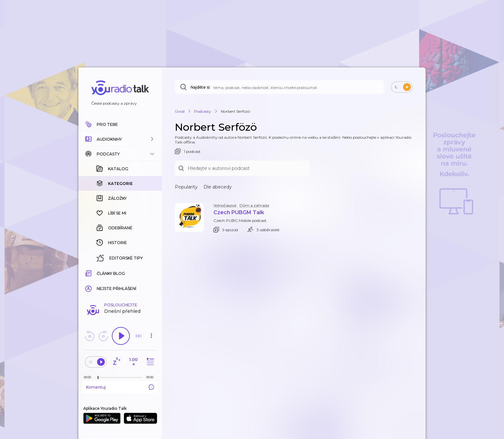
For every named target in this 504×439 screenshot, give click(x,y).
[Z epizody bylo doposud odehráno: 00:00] (89, 377)
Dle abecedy (218, 187)
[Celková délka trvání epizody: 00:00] (151, 377)
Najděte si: (201, 87)
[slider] (98, 378)
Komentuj (120, 387)
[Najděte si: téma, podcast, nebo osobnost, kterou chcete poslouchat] (279, 87)
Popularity (186, 187)
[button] (120, 139)
